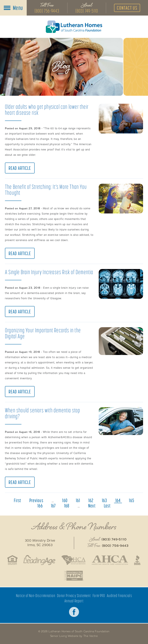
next (92, 506)
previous (36, 500)
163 (104, 500)
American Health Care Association (110, 560)
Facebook (74, 612)
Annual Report (74, 601)
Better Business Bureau (137, 560)
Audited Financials (119, 596)
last (107, 506)
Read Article (20, 168)
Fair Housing (12, 560)
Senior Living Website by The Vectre (74, 636)
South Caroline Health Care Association (73, 560)
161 (78, 500)
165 (132, 500)
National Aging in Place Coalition (74, 576)
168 (67, 506)
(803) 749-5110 (87, 11)
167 (53, 506)
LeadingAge (39, 560)
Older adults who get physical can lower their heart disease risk (47, 110)
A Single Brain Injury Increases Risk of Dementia (49, 272)
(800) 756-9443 (47, 11)
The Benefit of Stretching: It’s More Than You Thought (46, 190)
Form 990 (99, 596)
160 (65, 500)
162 (91, 500)
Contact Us (127, 8)
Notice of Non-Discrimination (36, 596)
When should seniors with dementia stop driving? (43, 413)
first (17, 500)
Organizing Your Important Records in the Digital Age (43, 333)
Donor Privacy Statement (74, 596)
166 (40, 506)
